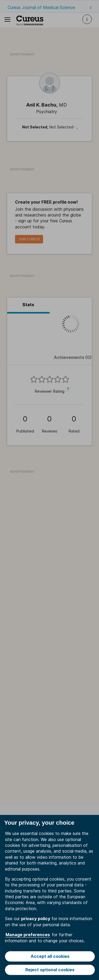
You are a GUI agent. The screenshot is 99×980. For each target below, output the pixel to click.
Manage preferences (28, 935)
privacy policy (36, 919)
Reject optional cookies (50, 970)
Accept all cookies (50, 956)
